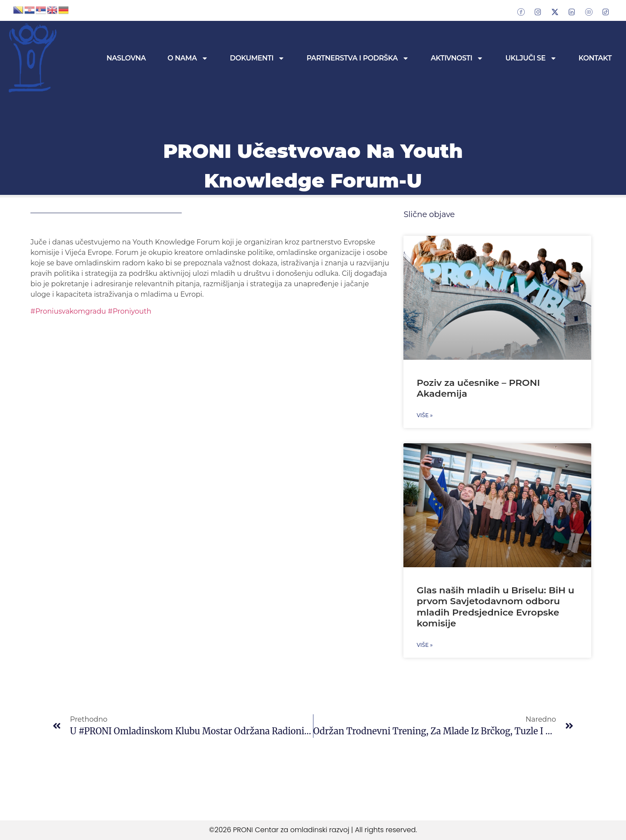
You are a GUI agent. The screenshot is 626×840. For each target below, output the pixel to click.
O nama (188, 58)
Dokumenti (257, 58)
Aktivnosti (457, 58)
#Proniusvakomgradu (68, 311)
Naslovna (126, 58)
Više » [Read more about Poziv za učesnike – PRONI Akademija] (425, 415)
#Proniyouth (129, 311)
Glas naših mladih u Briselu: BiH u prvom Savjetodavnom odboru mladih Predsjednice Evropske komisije (495, 607)
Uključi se (531, 58)
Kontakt (595, 58)
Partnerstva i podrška (358, 58)
